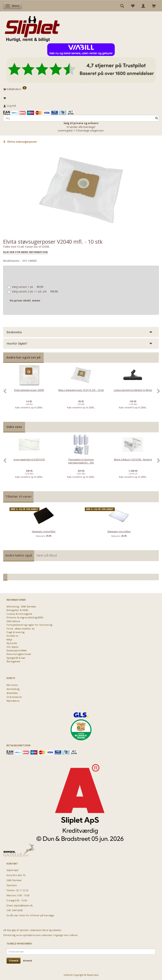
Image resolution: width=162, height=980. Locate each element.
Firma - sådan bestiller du (21, 629)
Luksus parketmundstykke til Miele (133, 390)
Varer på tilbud (47, 555)
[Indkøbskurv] (81, 89)
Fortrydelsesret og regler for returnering (29, 625)
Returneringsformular (19, 654)
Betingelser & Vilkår (18, 610)
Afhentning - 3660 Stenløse (21, 606)
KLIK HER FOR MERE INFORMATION (25, 252)
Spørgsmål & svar (16, 658)
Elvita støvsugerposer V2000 (29, 390)
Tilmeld (13, 961)
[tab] (81, 332)
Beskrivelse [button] (14, 332)
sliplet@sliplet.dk (23, 905)
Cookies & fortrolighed (19, 614)
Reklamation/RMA (17, 650)
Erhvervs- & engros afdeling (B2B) (25, 617)
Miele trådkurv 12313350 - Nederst (133, 459)
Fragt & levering (16, 632)
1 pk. (28, 287)
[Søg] (157, 118)
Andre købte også (19, 555)
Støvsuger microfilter (119, 531)
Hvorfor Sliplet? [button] (17, 343)
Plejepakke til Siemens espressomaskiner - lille (81, 461)
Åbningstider (14, 661)
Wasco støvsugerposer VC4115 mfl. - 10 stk (81, 390)
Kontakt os (12, 636)
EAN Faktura (13, 621)
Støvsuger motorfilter (44, 531)
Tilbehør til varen (18, 496)
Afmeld (28, 961)
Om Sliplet (12, 647)
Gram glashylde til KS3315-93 (29, 459)
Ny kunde (12, 643)
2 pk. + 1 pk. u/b (35, 291)
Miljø (9, 639)
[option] (29, 393)
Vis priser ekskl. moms (25, 301)
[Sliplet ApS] (32, 28)
